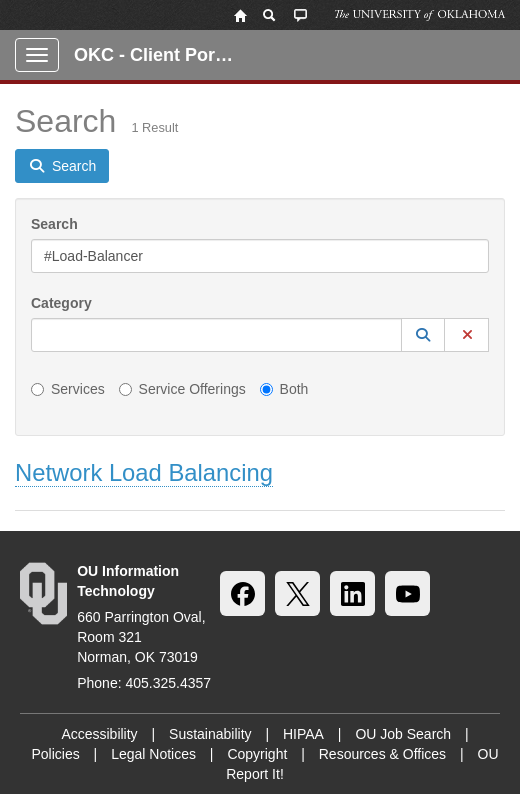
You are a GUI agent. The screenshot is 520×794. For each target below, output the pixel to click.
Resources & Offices (382, 754)
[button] (423, 335)
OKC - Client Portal (155, 55)
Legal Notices (153, 754)
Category (61, 303)
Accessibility (99, 734)
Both (284, 389)
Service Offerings (182, 389)
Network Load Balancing (144, 472)
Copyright (257, 754)
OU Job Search (403, 734)
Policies (55, 754)
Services (68, 389)
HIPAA (303, 734)
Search (54, 224)
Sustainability (210, 734)
